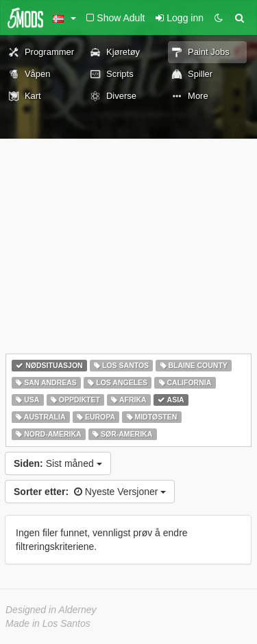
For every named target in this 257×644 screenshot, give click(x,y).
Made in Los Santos (48, 623)
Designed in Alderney (51, 610)
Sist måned (58, 463)
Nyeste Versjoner (90, 492)
